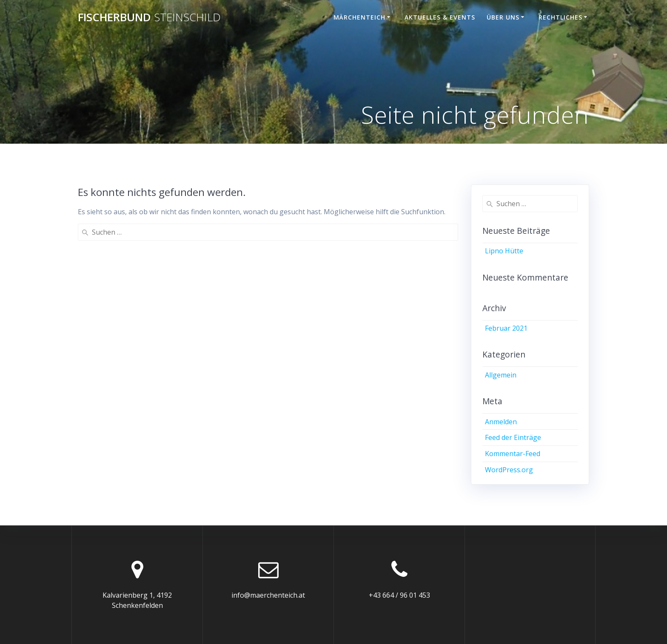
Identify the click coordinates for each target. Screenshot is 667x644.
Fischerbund (149, 17)
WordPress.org (509, 470)
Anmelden (501, 422)
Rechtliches (560, 17)
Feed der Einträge (513, 437)
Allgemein (501, 375)
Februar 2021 (506, 328)
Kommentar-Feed (513, 454)
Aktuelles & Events (440, 17)
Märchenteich (359, 17)
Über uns (503, 17)
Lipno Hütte (504, 251)
